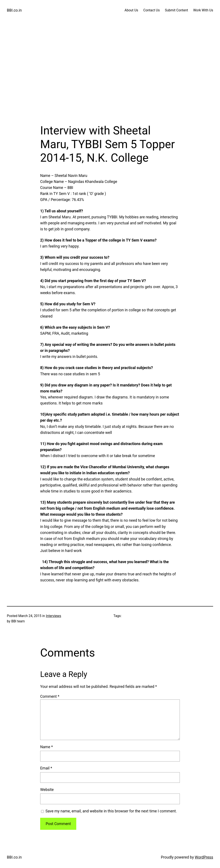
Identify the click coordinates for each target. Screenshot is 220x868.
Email (46, 768)
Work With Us (203, 10)
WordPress (204, 857)
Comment (50, 696)
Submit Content (177, 10)
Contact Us (151, 10)
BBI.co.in (14, 10)
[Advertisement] (110, 78)
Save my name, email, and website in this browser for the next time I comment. (111, 811)
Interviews (54, 616)
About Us (131, 10)
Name (47, 747)
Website (47, 790)
